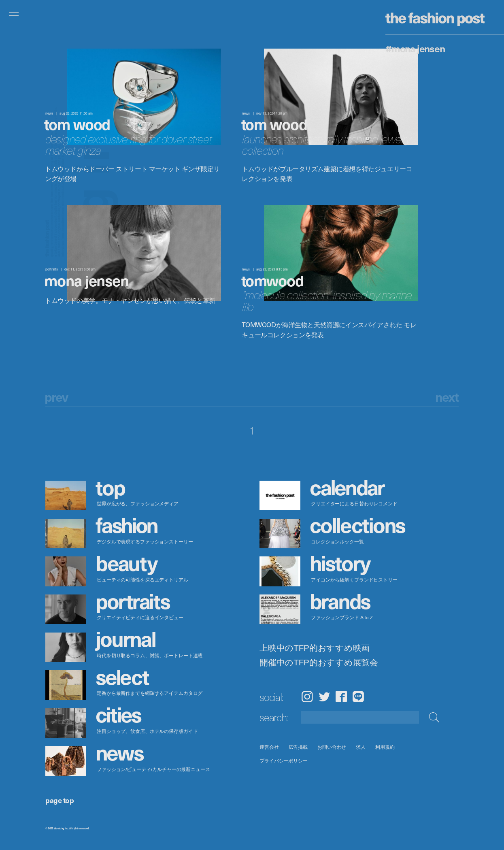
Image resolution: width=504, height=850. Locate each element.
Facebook (341, 697)
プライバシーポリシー (284, 761)
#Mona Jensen (415, 48)
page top (60, 800)
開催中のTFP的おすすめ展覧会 (319, 663)
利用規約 (385, 747)
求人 (361, 747)
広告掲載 (298, 747)
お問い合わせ (332, 747)
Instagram (307, 697)
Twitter (324, 697)
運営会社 (269, 747)
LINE (358, 697)
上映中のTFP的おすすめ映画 (315, 648)
